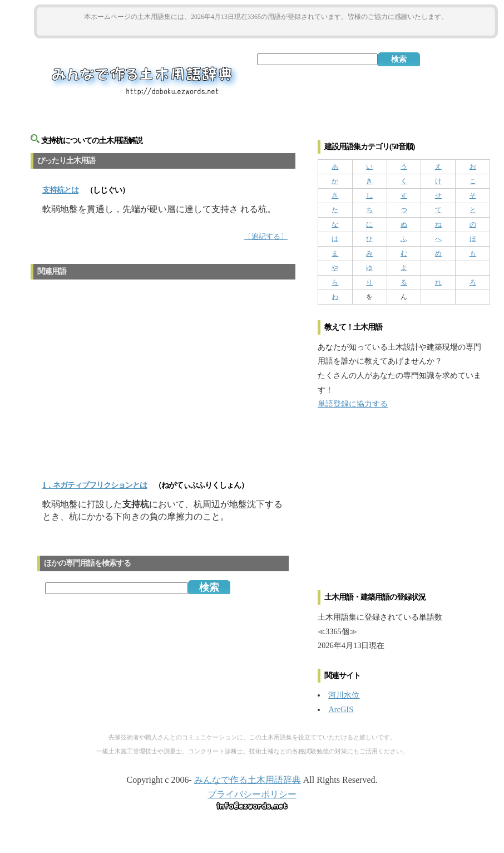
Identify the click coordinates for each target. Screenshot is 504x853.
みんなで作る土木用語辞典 (248, 780)
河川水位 (344, 695)
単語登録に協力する (353, 404)
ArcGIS (341, 709)
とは (60, 190)
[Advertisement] (266, 29)
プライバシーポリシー (252, 794)
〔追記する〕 (266, 237)
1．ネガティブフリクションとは (95, 485)
